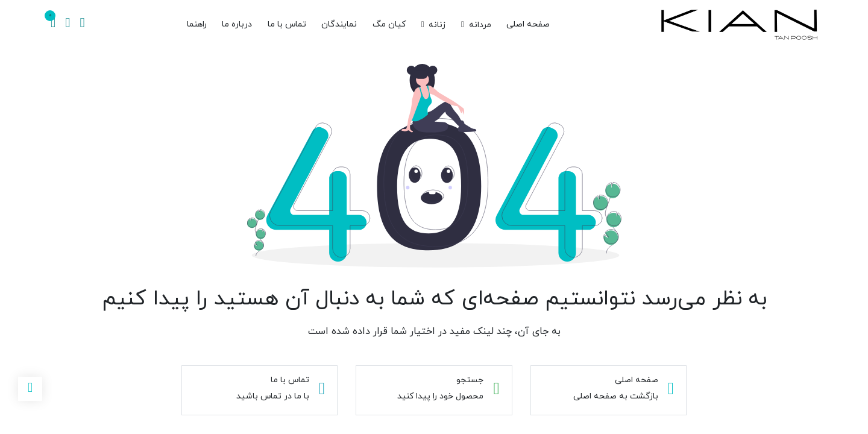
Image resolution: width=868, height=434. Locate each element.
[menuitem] (528, 25)
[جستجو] (82, 25)
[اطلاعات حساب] (68, 25)
